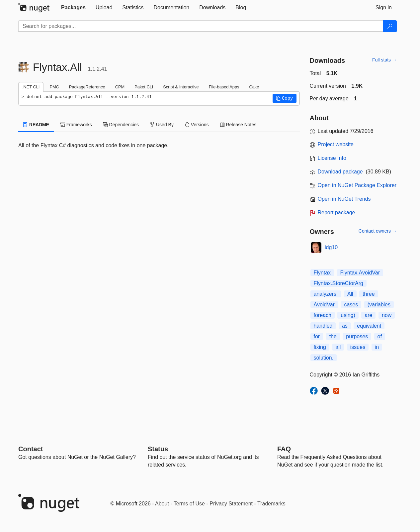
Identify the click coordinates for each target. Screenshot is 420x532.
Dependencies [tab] (121, 125)
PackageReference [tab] (87, 87)
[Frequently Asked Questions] (284, 449)
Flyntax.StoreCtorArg (338, 283)
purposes (357, 336)
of (380, 336)
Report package (336, 213)
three (369, 294)
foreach (323, 315)
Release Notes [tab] (238, 125)
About (162, 504)
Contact (31, 449)
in (377, 347)
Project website (336, 144)
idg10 (331, 247)
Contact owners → (378, 231)
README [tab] (36, 125)
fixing (320, 347)
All (350, 294)
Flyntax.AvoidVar (360, 273)
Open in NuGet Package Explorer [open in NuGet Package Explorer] (357, 185)
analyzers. (326, 294)
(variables (379, 305)
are (368, 315)
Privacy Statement (231, 504)
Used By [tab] (162, 125)
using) (348, 315)
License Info (332, 158)
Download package (340, 172)
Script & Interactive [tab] (181, 87)
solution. (324, 358)
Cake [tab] (254, 87)
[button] (285, 98)
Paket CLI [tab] (144, 87)
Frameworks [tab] (76, 125)
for (317, 336)
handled (323, 326)
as (345, 326)
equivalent (369, 326)
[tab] (73, 8)
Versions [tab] (197, 125)
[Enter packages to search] (201, 26)
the (333, 336)
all (338, 347)
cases (351, 305)
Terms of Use (189, 504)
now (387, 315)
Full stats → (384, 60)
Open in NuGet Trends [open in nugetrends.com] (344, 199)
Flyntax (322, 273)
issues (358, 347)
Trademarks (271, 504)
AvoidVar (324, 305)
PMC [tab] (54, 87)
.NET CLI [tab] (31, 87)
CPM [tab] (120, 87)
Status (158, 449)
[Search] (390, 26)
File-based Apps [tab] (224, 87)
